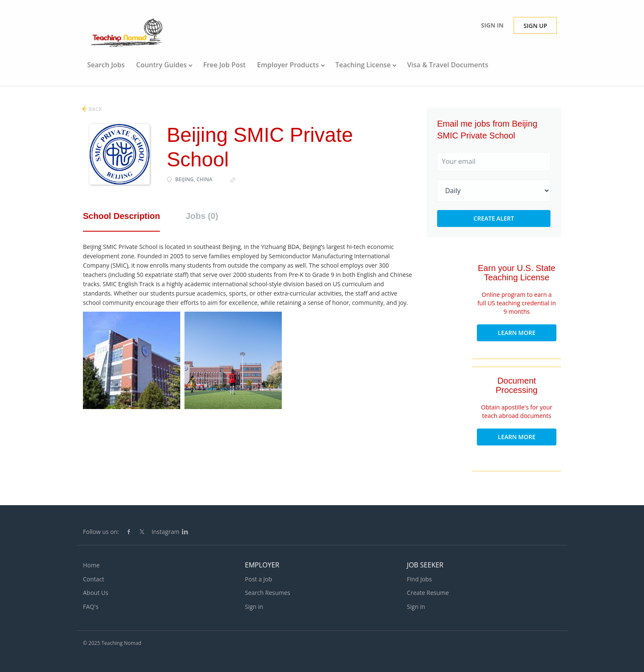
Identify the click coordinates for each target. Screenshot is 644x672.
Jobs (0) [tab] (202, 216)
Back (95, 109)
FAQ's (91, 607)
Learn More (517, 333)
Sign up (535, 26)
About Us (96, 593)
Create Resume (428, 593)
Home (91, 565)
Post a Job (259, 579)
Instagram (165, 532)
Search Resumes (268, 593)
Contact (94, 579)
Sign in (493, 25)
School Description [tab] (121, 216)
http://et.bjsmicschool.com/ (275, 179)
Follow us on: (101, 532)
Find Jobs (420, 579)
